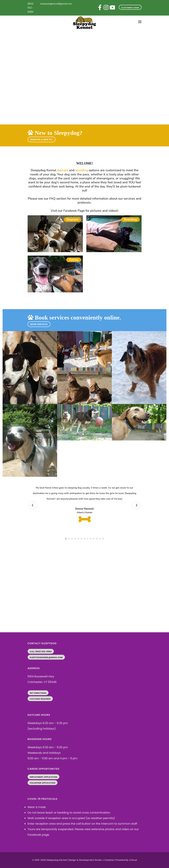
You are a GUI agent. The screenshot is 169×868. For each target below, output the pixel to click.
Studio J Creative (104, 860)
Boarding (130, 219)
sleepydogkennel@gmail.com (56, 4)
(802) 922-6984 (31, 8)
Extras (74, 260)
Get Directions (38, 693)
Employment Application (44, 777)
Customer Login (130, 8)
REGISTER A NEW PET (42, 140)
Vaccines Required (40, 699)
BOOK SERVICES (39, 324)
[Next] (136, 505)
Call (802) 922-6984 (41, 651)
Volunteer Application (43, 783)
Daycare (73, 219)
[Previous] (33, 505)
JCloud (133, 860)
